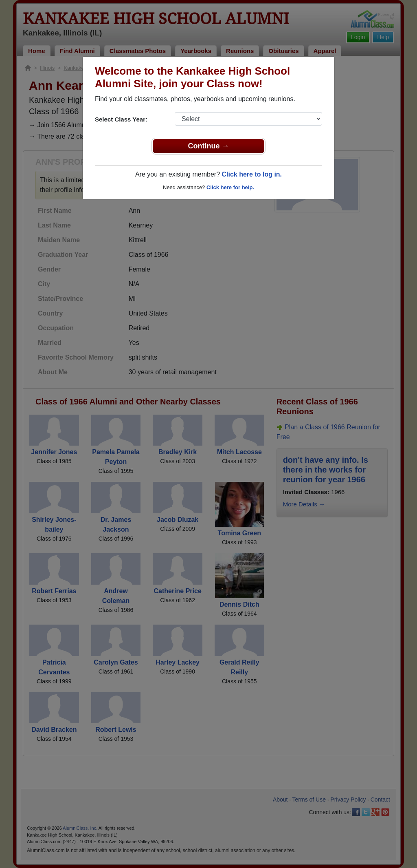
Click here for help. (230, 187)
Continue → (209, 146)
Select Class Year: (121, 119)
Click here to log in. (252, 174)
